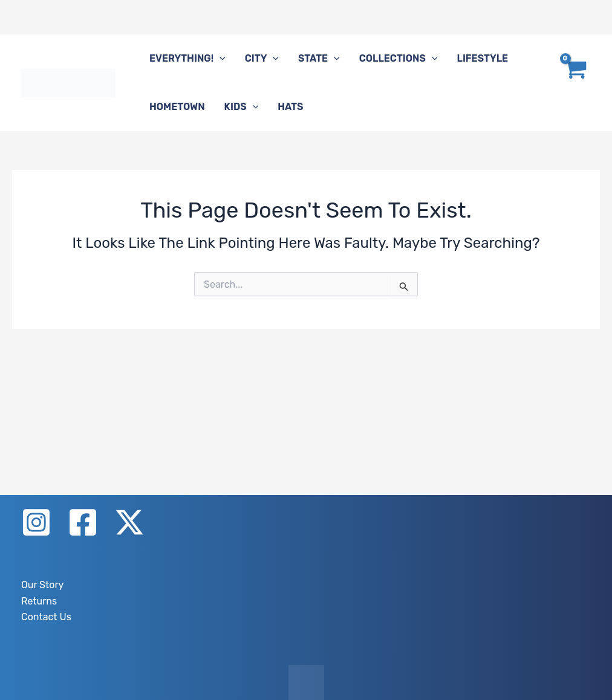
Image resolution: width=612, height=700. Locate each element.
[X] (129, 522)
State (319, 59)
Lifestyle (482, 58)
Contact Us (46, 617)
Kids (242, 107)
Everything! (187, 59)
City (262, 59)
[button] (220, 59)
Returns (39, 601)
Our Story (42, 585)
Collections (399, 59)
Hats (290, 107)
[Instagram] (36, 522)
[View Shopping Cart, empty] (575, 83)
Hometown (177, 107)
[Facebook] (83, 522)
